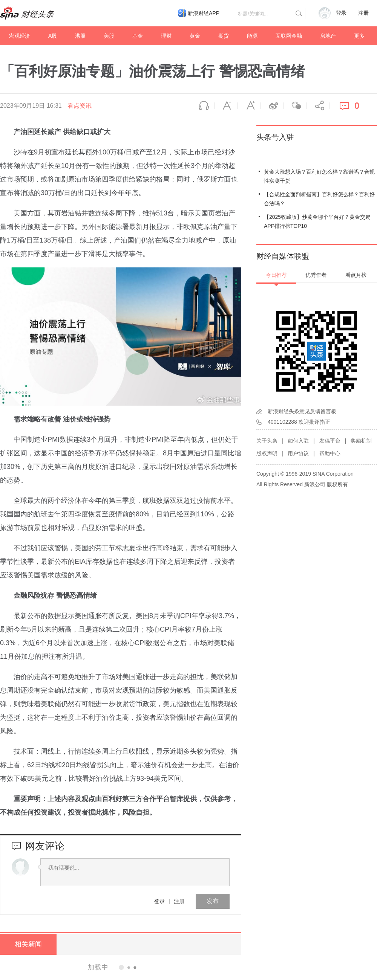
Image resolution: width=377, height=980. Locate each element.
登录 (159, 901)
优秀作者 (316, 275)
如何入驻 (298, 441)
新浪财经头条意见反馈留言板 (302, 411)
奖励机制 (361, 441)
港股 (80, 36)
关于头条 (267, 441)
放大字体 (249, 106)
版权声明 (267, 453)
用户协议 (298, 453)
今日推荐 (276, 275)
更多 (359, 36)
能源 (252, 36)
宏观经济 (20, 36)
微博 (272, 106)
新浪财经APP (204, 13)
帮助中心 (330, 453)
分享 (318, 106)
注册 (363, 13)
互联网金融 (289, 36)
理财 (166, 36)
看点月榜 (356, 275)
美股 (109, 36)
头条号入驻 (275, 137)
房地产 (328, 36)
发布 (213, 901)
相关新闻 (28, 944)
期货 (224, 36)
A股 (53, 36)
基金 (138, 36)
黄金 (195, 36)
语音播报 (203, 106)
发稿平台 (330, 441)
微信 (295, 106)
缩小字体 (226, 106)
